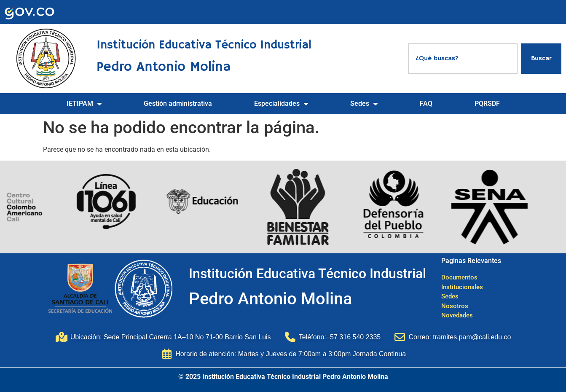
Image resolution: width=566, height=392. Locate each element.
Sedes (364, 104)
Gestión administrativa (178, 103)
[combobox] (463, 59)
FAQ (426, 103)
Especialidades (281, 104)
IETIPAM (84, 104)
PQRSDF (487, 103)
